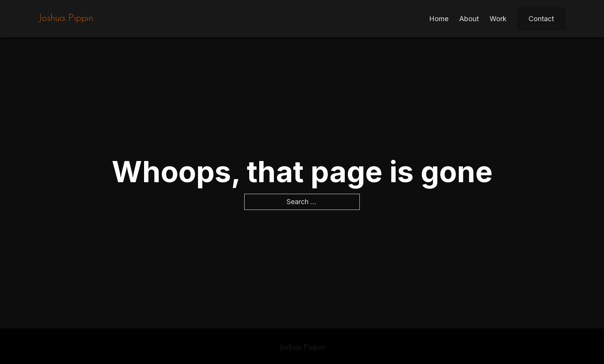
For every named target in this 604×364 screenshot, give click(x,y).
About (469, 19)
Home (439, 19)
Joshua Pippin (66, 18)
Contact (541, 19)
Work (498, 19)
